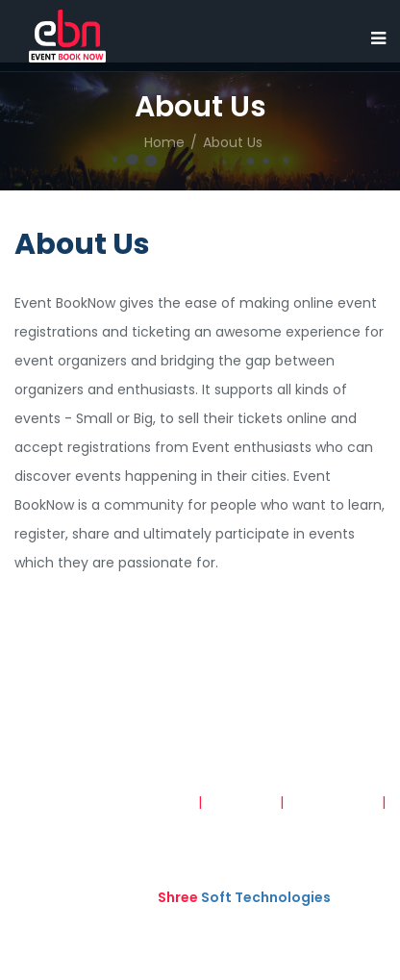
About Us (233, 142)
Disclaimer (243, 802)
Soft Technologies (244, 897)
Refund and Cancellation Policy (281, 821)
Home (164, 142)
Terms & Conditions (127, 802)
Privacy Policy (333, 802)
